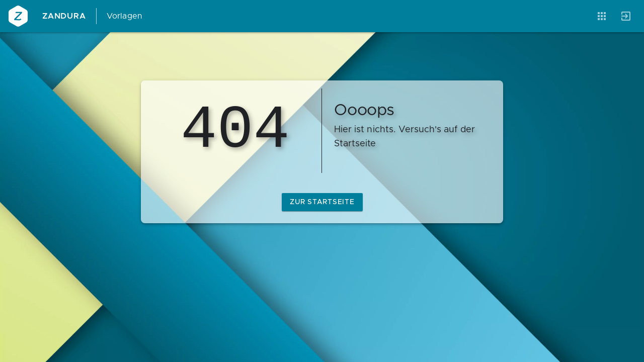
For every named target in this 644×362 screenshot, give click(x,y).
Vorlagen (125, 16)
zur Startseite (322, 202)
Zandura (64, 16)
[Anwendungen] (602, 16)
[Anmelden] (626, 16)
